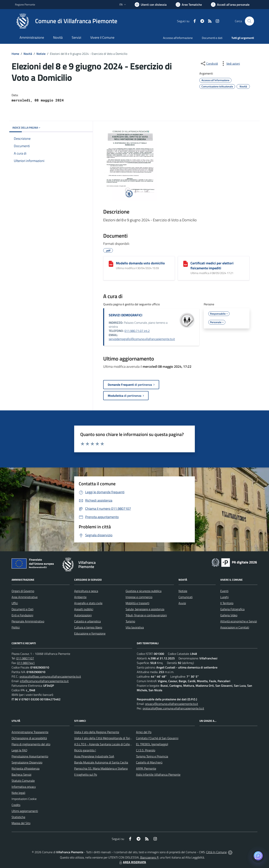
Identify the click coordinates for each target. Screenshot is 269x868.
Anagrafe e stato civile (88, 603)
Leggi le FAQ (19, 750)
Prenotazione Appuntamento (30, 756)
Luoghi (224, 597)
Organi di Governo (23, 591)
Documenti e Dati (22, 609)
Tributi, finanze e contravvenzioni (146, 615)
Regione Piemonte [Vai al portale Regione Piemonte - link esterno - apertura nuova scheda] (25, 4)
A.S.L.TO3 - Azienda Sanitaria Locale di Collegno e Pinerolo (111, 744)
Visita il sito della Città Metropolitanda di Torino (104, 738)
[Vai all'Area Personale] (230, 5)
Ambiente (80, 597)
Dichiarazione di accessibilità (29, 738)
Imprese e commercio (139, 597)
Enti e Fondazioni (22, 615)
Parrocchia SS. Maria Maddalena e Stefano (101, 768)
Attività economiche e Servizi (239, 621)
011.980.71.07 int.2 (137, 331)
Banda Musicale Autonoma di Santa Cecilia (101, 762)
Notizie (41, 54)
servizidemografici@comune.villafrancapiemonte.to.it (142, 339)
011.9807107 (25, 658)
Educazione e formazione (90, 633)
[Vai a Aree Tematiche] (189, 5)
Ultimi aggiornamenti (25, 811)
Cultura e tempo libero (88, 627)
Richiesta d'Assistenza (26, 768)
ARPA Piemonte (146, 768)
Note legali (18, 793)
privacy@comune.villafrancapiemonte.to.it (172, 704)
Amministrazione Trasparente (30, 732)
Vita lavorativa (135, 627)
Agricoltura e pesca (86, 591)
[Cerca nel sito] (249, 21)
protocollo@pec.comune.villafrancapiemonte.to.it (50, 676)
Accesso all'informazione (178, 38)
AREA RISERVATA (132, 862)
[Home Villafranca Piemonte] (66, 21)
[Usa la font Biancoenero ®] (151, 5)
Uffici (15, 603)
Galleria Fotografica (232, 609)
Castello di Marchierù (149, 762)
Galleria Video (229, 615)
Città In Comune (216, 852)
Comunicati (186, 597)
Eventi (224, 591)
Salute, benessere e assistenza (145, 609)
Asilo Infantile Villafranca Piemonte (158, 775)
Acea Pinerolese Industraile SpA (94, 756)
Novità (28, 54)
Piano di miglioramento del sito (31, 744)
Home (15, 54)
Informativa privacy (24, 787)
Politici (16, 627)
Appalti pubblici (84, 609)
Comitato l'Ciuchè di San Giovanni (157, 738)
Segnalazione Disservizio (27, 762)
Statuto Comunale (23, 781)
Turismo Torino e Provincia (152, 756)
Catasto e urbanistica (87, 621)
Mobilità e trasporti (137, 603)
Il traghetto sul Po (86, 775)
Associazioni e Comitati (235, 627)
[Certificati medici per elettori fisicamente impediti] (186, 264)
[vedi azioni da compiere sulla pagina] (230, 64)
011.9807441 (26, 663)
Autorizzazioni (83, 615)
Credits (16, 805)
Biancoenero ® (149, 857)
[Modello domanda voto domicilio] (111, 264)
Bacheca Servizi (21, 775)
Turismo (130, 621)
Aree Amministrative (25, 597)
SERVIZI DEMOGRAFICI (125, 315)
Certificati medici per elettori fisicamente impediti (212, 266)
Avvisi (182, 603)
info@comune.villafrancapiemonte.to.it (44, 681)
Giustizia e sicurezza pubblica (144, 591)
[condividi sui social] (209, 64)
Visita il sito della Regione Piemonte (97, 732)
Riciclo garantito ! (85, 750)
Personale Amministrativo (28, 621)
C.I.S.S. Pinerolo (146, 750)
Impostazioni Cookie (24, 799)
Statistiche (18, 817)
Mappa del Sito (21, 823)
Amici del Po (144, 732)
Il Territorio (227, 603)
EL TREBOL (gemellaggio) (152, 744)
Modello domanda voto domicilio (140, 263)
